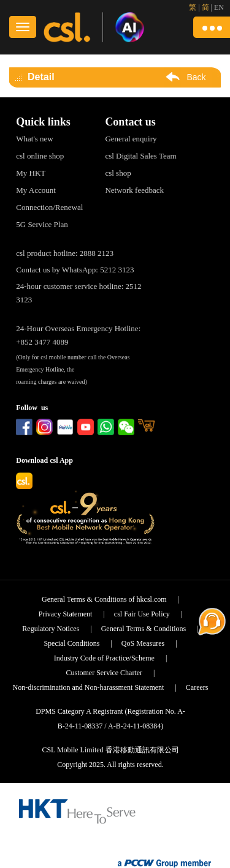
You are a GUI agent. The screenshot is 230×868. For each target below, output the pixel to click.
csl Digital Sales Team (140, 156)
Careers (197, 687)
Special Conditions (71, 643)
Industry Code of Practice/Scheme (104, 658)
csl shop (118, 173)
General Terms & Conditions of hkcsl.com (104, 599)
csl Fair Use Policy (142, 614)
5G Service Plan (42, 224)
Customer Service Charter (104, 673)
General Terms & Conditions (144, 629)
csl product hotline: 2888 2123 (65, 253)
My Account (36, 190)
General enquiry (131, 139)
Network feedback (134, 190)
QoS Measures (143, 643)
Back (196, 77)
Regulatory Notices (51, 629)
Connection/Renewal (49, 207)
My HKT (31, 173)
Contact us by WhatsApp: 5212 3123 (75, 270)
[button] (212, 27)
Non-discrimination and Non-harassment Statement (88, 687)
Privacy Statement (66, 614)
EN (219, 7)
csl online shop (40, 156)
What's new (34, 139)
